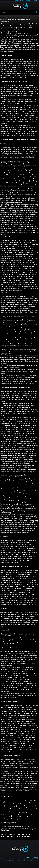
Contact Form (5, 831)
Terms (36, 857)
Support (29, 857)
